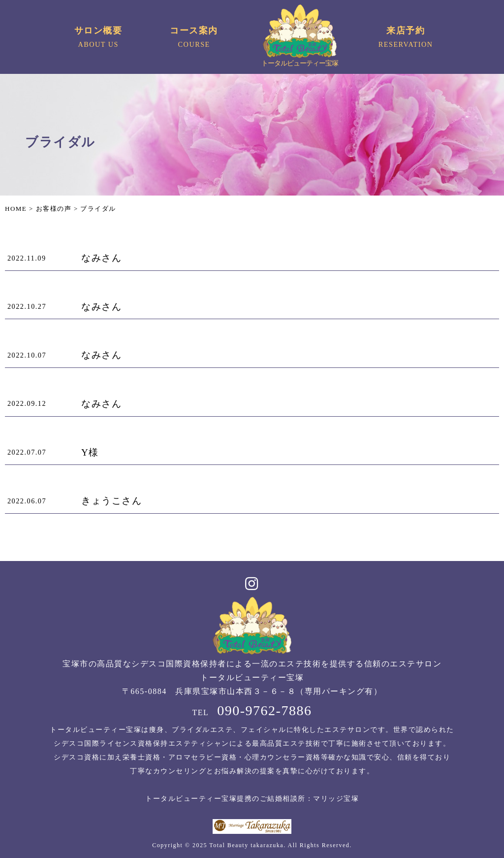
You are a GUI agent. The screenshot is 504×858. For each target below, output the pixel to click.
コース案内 (194, 38)
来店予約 (406, 38)
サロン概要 (98, 38)
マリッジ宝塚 (336, 799)
